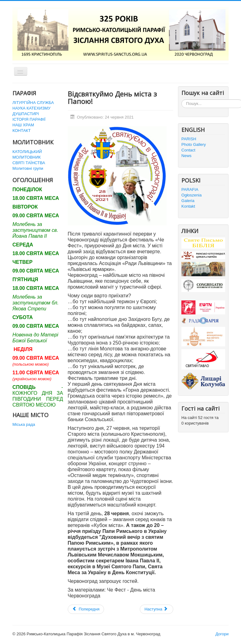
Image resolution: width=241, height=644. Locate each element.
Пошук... (182, 99)
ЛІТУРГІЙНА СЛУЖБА (33, 103)
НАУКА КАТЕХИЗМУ (31, 108)
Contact (188, 150)
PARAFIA (190, 189)
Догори (222, 634)
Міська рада (24, 424)
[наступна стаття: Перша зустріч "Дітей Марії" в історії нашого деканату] (157, 609)
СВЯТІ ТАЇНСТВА (29, 163)
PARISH (189, 139)
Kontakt (188, 206)
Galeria (188, 201)
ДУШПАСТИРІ (26, 114)
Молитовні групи (28, 168)
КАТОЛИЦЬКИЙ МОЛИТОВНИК (27, 154)
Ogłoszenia (191, 195)
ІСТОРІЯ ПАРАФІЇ (29, 119)
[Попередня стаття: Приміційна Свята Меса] (86, 609)
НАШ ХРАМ (23, 125)
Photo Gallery (194, 144)
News (186, 156)
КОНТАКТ (22, 131)
